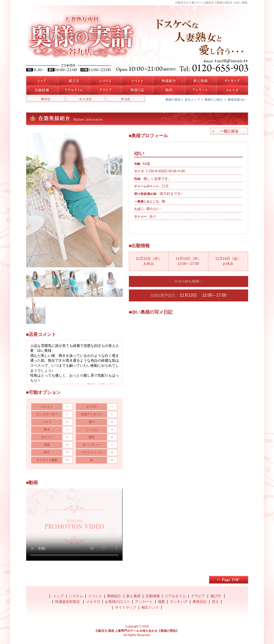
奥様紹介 (114, 596)
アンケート (201, 90)
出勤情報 (153, 596)
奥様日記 (137, 90)
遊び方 (74, 81)
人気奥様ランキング (232, 81)
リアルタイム (74, 90)
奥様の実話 (173, 100)
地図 (169, 90)
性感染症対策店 (68, 602)
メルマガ (232, 90)
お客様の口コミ (117, 602)
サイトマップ (126, 607)
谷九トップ (192, 100)
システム (105, 81)
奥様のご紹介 (214, 100)
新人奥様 (201, 81)
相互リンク (150, 607)
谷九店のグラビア (105, 90)
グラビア (198, 596)
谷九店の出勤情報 (42, 90)
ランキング (179, 602)
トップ (42, 81)
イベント (137, 81)
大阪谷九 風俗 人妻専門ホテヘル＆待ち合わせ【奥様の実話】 (137, 631)
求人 (215, 602)
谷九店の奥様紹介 (169, 81)
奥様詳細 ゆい (237, 100)
